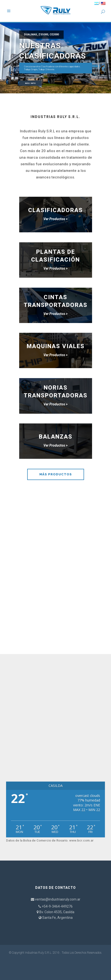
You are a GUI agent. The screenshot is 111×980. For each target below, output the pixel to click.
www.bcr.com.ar (81, 840)
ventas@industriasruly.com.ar (58, 899)
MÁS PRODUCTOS (56, 474)
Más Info (30, 83)
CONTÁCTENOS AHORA (55, 628)
